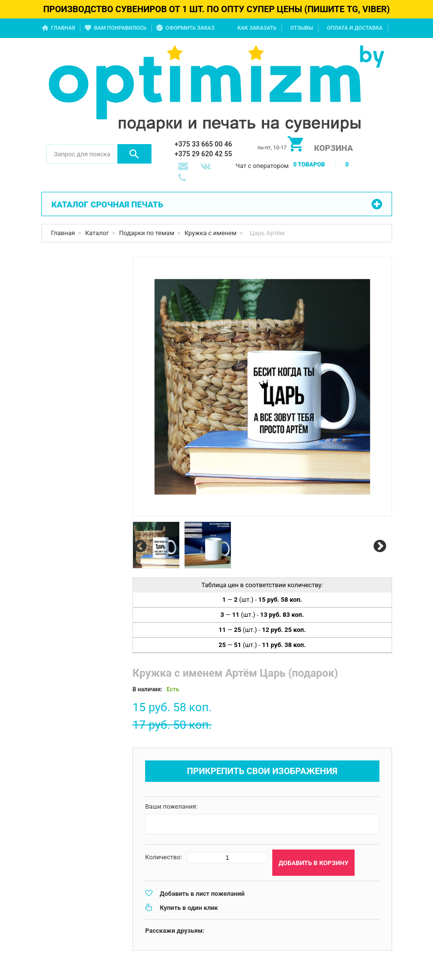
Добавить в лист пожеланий (202, 894)
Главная (63, 28)
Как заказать (257, 28)
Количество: (164, 857)
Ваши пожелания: (171, 806)
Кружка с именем (211, 233)
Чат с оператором (262, 166)
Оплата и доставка (355, 28)
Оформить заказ (190, 28)
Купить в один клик (189, 908)
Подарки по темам (147, 233)
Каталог (97, 233)
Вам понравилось (120, 28)
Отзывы (302, 28)
